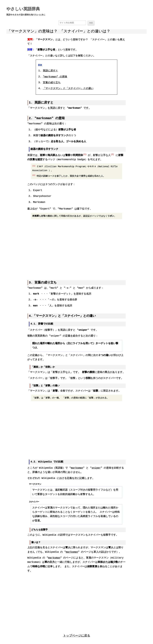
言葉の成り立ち (52, 83)
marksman (77, 468)
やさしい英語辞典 (23, 9)
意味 (55, 77)
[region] (76, 248)
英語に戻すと (50, 71)
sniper (96, 468)
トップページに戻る (77, 635)
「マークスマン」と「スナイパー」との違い (68, 89)
